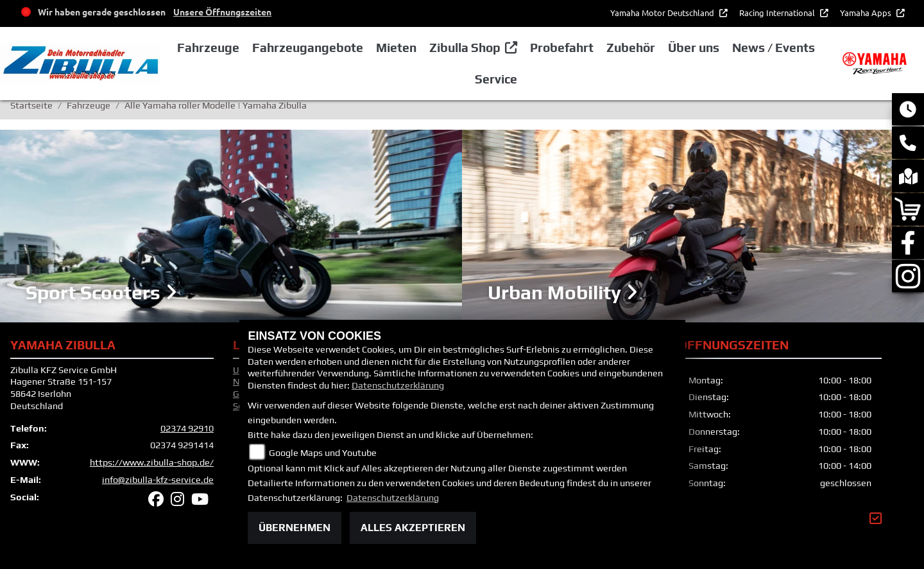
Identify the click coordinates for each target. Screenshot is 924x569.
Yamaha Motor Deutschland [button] (663, 13)
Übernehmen (295, 528)
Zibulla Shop (465, 48)
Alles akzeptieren (413, 528)
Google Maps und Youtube (323, 453)
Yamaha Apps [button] (867, 13)
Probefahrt (562, 48)
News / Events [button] (774, 48)
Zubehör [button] (631, 48)
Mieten (396, 48)
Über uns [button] (694, 48)
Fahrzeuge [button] (208, 48)
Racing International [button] (778, 13)
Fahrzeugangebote (308, 48)
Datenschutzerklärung (398, 385)
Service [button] (496, 79)
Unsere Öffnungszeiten (222, 12)
